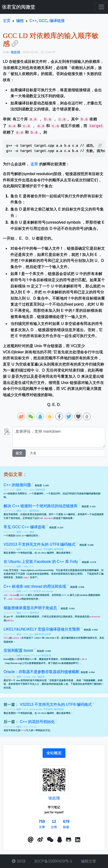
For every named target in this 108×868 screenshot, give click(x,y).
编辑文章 (88, 861)
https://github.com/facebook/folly (37, 570)
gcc (31, 634)
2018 (19, 861)
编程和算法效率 (43, 634)
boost (27, 655)
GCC (32, 490)
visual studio (36, 549)
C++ (26, 490)
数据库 (41, 677)
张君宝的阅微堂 (19, 7)
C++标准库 (35, 591)
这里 (34, 164)
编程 (19, 490)
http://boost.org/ (14, 663)
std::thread (47, 591)
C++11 (33, 727)
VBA (34, 677)
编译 (32, 532)
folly (26, 566)
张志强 (54, 798)
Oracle (27, 677)
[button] (31, 840)
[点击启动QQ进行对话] (60, 840)
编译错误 (34, 613)
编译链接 (40, 490)
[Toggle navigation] (101, 7)
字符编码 (48, 549)
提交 (19, 453)
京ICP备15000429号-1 (53, 861)
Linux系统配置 (44, 655)
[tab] (54, 753)
